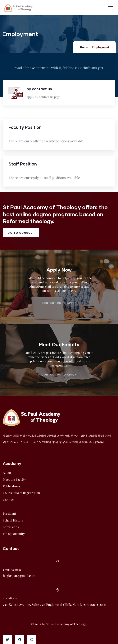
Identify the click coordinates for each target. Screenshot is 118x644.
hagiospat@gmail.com (19, 576)
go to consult (21, 233)
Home (84, 47)
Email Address (12, 570)
